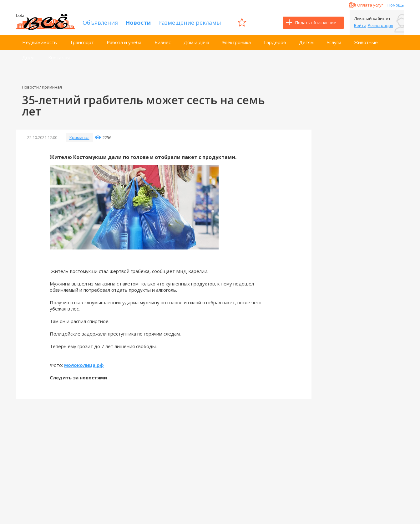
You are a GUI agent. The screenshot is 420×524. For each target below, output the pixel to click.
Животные (366, 42)
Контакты (59, 57)
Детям (306, 42)
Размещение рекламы (190, 23)
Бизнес (163, 42)
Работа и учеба (124, 42)
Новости (138, 23)
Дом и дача (196, 42)
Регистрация (380, 25)
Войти (360, 25)
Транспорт (82, 42)
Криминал (52, 87)
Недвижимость (40, 42)
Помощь (396, 5)
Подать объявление (316, 23)
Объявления (100, 23)
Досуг (29, 57)
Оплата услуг (370, 5)
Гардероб (275, 42)
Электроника (236, 42)
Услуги (334, 42)
